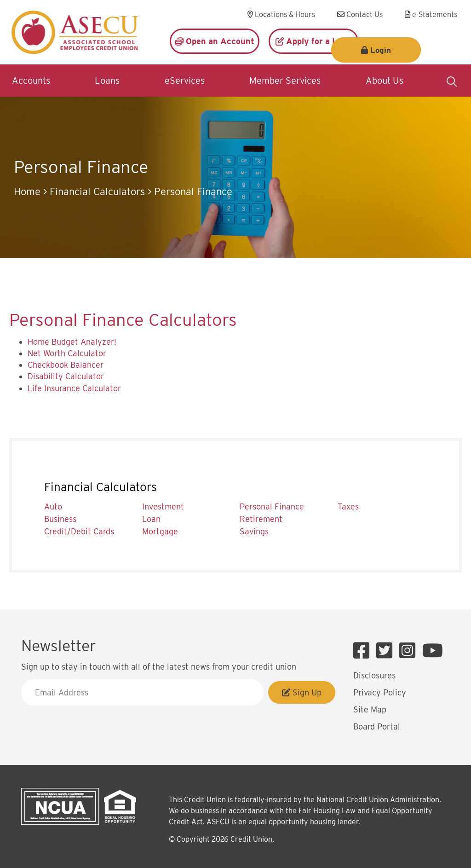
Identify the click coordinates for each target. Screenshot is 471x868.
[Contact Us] (360, 15)
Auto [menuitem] (53, 506)
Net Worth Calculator (67, 353)
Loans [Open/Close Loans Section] (107, 81)
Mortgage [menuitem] (160, 531)
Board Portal (377, 726)
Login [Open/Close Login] (419, 41)
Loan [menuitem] (151, 519)
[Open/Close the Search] (452, 81)
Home (27, 191)
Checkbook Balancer (66, 365)
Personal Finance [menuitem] (272, 506)
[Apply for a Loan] (313, 41)
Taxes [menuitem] (348, 506)
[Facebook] (364, 651)
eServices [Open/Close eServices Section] (185, 81)
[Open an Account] (215, 41)
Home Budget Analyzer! (72, 342)
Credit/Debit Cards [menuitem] (79, 531)
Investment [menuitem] (163, 506)
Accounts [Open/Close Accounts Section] (31, 81)
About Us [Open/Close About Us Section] (385, 81)
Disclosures (374, 675)
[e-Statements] (431, 15)
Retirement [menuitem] (261, 519)
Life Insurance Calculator (74, 388)
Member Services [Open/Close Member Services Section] (285, 81)
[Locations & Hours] (281, 15)
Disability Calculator (66, 376)
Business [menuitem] (60, 519)
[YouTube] (433, 651)
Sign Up (302, 692)
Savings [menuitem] (254, 531)
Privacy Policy (380, 692)
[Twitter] (387, 651)
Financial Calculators (97, 191)
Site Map (370, 709)
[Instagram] (410, 651)
